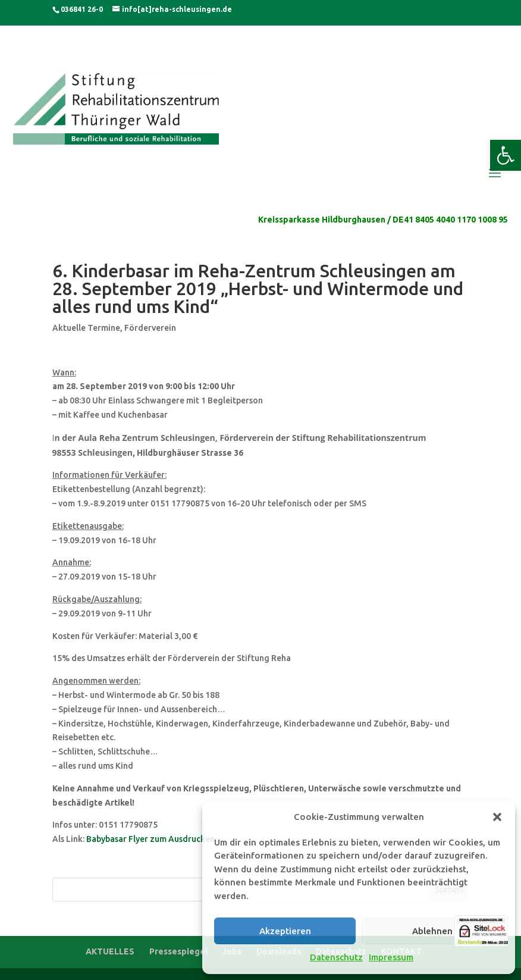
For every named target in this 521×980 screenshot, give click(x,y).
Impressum (391, 957)
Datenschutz (336, 957)
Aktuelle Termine (86, 328)
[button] (506, 155)
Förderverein (150, 328)
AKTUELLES (110, 951)
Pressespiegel (178, 951)
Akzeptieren (285, 931)
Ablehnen (432, 931)
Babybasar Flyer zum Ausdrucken (150, 839)
